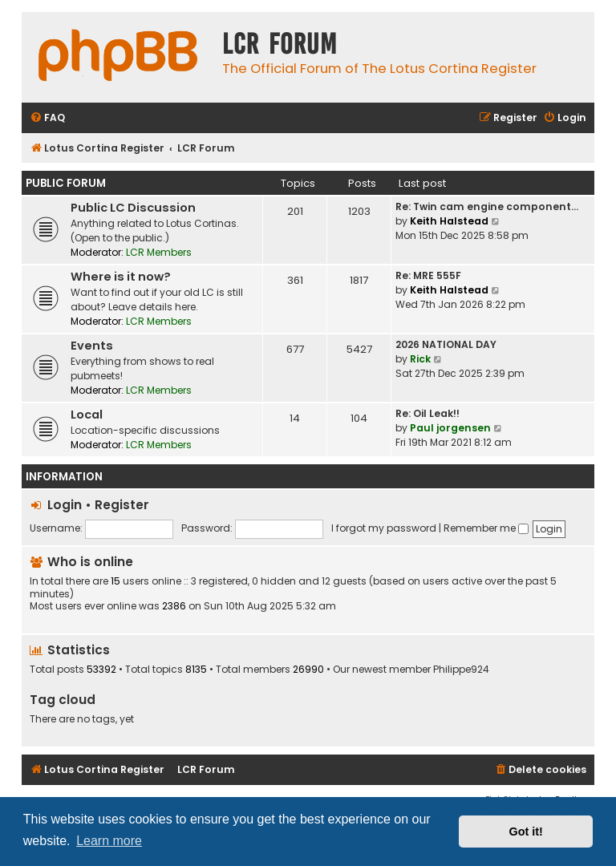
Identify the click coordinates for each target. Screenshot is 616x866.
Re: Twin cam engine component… (487, 206)
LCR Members (159, 252)
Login (65, 505)
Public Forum (66, 183)
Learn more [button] (109, 841)
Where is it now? (121, 277)
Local (87, 415)
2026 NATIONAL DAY (446, 344)
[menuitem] (47, 118)
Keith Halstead (449, 221)
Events (92, 346)
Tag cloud (63, 700)
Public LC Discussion (133, 208)
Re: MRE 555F (428, 275)
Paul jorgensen (450, 428)
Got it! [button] (526, 832)
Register (122, 505)
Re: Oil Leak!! (428, 413)
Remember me (486, 528)
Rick (420, 359)
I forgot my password (384, 528)
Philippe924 (461, 670)
